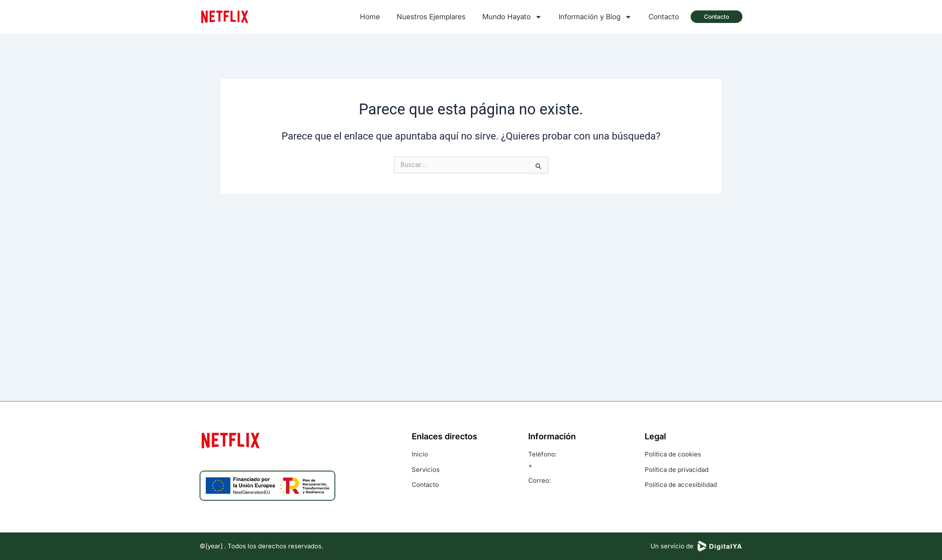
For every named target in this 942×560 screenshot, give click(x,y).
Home (370, 17)
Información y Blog (595, 17)
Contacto (664, 17)
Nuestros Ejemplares (431, 17)
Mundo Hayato (512, 17)
